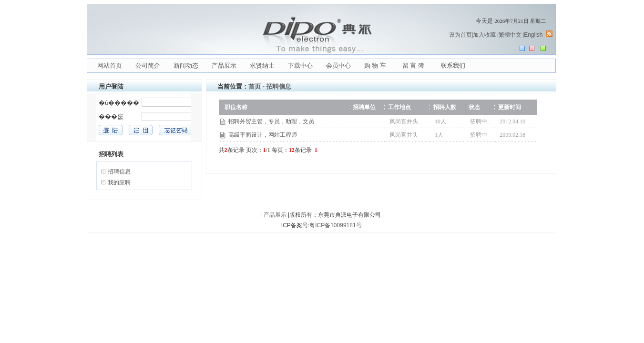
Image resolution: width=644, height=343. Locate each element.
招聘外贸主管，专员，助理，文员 (271, 121)
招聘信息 (119, 171)
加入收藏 (484, 35)
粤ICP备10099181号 (335, 225)
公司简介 (148, 66)
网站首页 (110, 66)
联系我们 (453, 66)
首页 (255, 86)
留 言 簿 (413, 66)
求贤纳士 (262, 66)
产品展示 (224, 66)
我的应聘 (119, 182)
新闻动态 (186, 66)
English (533, 35)
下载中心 (300, 66)
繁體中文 (510, 35)
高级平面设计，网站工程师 (263, 135)
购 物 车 (375, 66)
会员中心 (338, 66)
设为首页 (460, 35)
